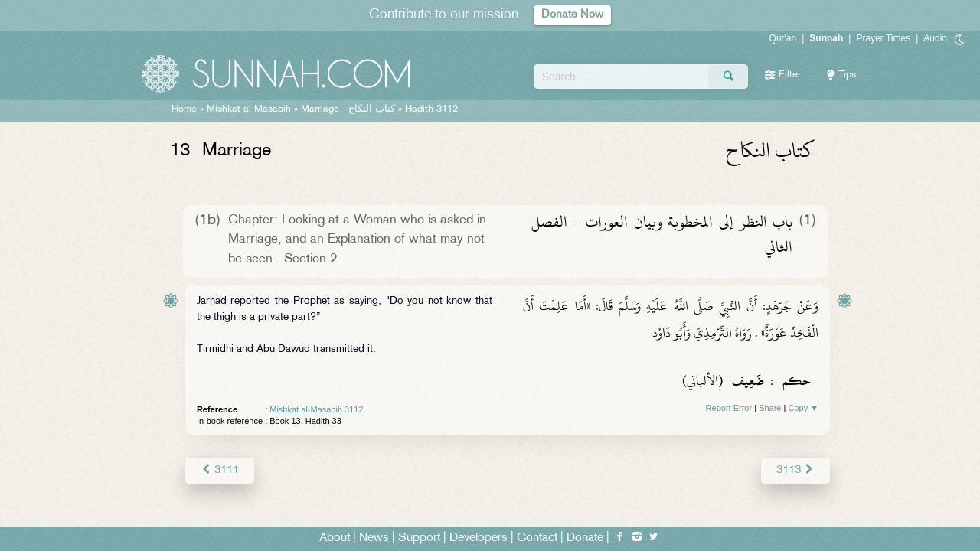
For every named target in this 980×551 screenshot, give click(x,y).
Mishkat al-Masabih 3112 (316, 409)
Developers (479, 537)
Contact (537, 537)
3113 (796, 469)
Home (184, 109)
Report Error (729, 408)
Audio (935, 38)
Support (419, 537)
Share (770, 408)
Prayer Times (883, 38)
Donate (585, 537)
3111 (219, 469)
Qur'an (783, 38)
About (335, 537)
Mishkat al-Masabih (249, 109)
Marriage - (348, 109)
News (374, 537)
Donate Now (573, 15)
